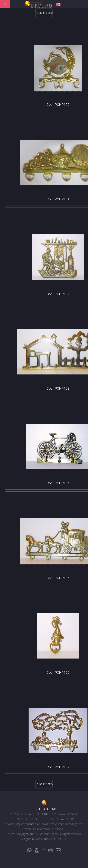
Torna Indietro (44, 13)
